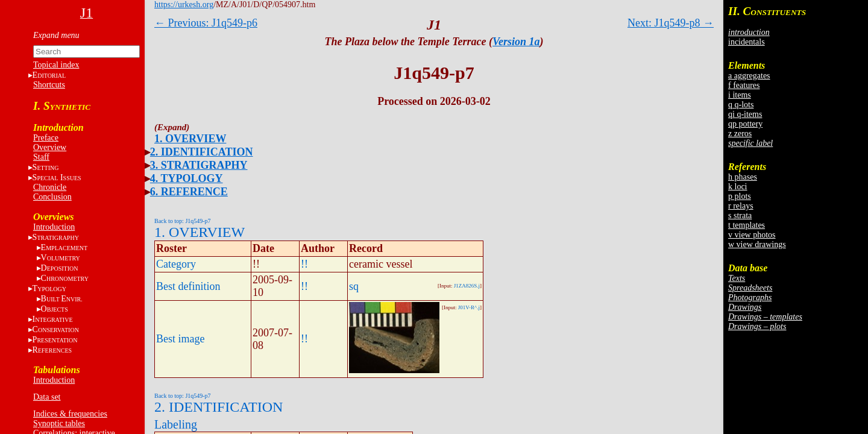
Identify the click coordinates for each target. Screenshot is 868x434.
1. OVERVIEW (190, 139)
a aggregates (749, 76)
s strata (740, 215)
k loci (738, 187)
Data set (47, 397)
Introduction (54, 227)
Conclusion (52, 197)
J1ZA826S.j (467, 286)
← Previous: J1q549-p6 (206, 23)
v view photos (752, 235)
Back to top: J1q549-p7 (183, 221)
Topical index (56, 65)
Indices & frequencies (70, 414)
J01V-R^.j (469, 307)
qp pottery (745, 124)
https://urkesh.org (184, 5)
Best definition (188, 286)
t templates (747, 225)
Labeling (176, 424)
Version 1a (516, 42)
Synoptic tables (59, 423)
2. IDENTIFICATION (202, 152)
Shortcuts (49, 85)
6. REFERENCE (189, 192)
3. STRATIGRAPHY (199, 165)
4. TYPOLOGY (187, 178)
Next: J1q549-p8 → (671, 23)
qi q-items (745, 114)
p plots (740, 196)
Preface (46, 138)
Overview (50, 147)
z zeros (740, 134)
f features (744, 85)
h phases (743, 177)
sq (354, 286)
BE (62, 299)
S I (57, 178)
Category (176, 264)
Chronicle (50, 187)
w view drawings (757, 244)
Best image (180, 339)
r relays (741, 206)
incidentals (747, 42)
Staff (41, 157)
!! (304, 264)
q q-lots (741, 105)
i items (740, 95)
